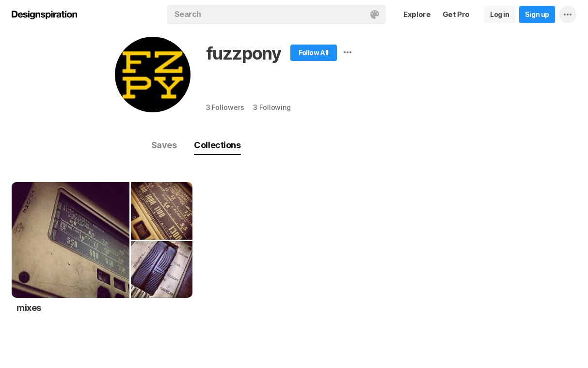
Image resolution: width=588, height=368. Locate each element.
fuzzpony (244, 53)
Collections (217, 145)
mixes (29, 308)
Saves (164, 145)
